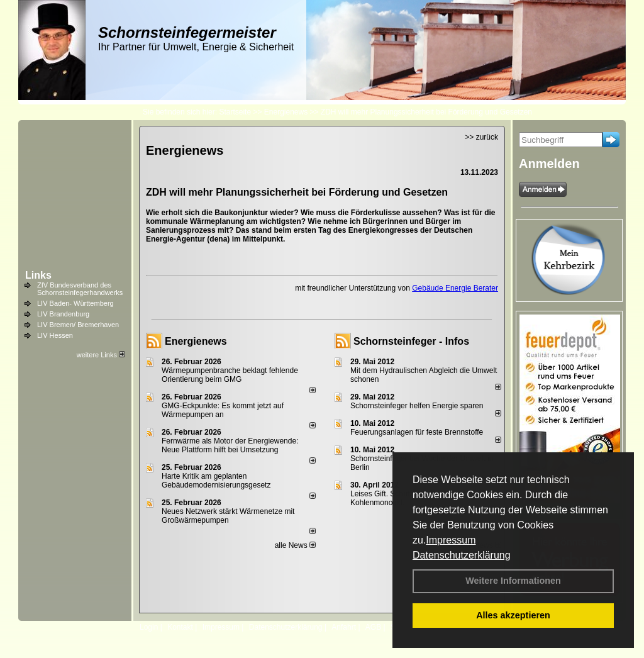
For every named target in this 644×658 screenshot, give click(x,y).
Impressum (451, 540)
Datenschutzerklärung (462, 555)
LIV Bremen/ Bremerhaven (78, 325)
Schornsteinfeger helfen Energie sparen (417, 406)
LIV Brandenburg (63, 314)
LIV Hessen (55, 335)
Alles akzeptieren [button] (513, 615)
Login (149, 627)
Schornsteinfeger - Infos (411, 341)
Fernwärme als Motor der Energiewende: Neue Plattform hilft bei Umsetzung (230, 445)
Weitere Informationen (513, 581)
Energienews (196, 341)
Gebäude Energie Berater (455, 288)
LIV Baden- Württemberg (75, 303)
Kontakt (180, 627)
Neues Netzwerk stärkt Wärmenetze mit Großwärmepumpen (228, 516)
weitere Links (101, 355)
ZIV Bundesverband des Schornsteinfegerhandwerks (80, 289)
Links (38, 275)
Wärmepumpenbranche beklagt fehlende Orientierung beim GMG (230, 375)
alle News (295, 545)
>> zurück (481, 137)
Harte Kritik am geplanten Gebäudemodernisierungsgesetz (216, 481)
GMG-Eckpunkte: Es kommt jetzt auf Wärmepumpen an (223, 410)
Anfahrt (344, 627)
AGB (373, 627)
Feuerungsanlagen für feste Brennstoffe (417, 432)
